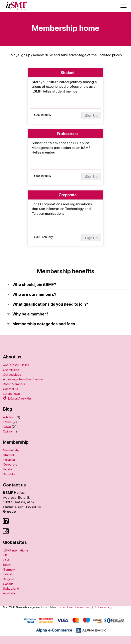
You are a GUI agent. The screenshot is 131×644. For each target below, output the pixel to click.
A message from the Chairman (24, 379)
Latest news (11, 394)
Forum (7, 422)
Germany (9, 569)
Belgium (9, 579)
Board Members (14, 384)
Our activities (12, 375)
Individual (9, 460)
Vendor (8, 469)
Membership (12, 450)
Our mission (11, 370)
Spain (7, 565)
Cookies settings (103, 607)
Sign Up (91, 115)
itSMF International (16, 550)
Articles (8, 417)
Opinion (8, 431)
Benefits (9, 474)
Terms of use (65, 607)
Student (9, 455)
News (7, 427)
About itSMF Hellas (16, 365)
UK (5, 555)
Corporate (10, 464)
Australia (9, 593)
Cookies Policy (83, 607)
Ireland (8, 574)
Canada (8, 584)
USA (6, 560)
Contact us (11, 389)
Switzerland (11, 589)
